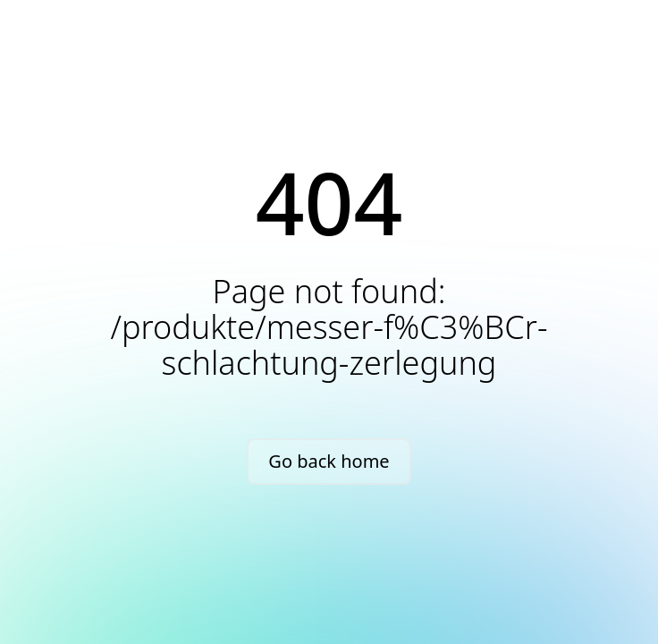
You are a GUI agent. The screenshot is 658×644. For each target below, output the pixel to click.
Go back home (329, 461)
